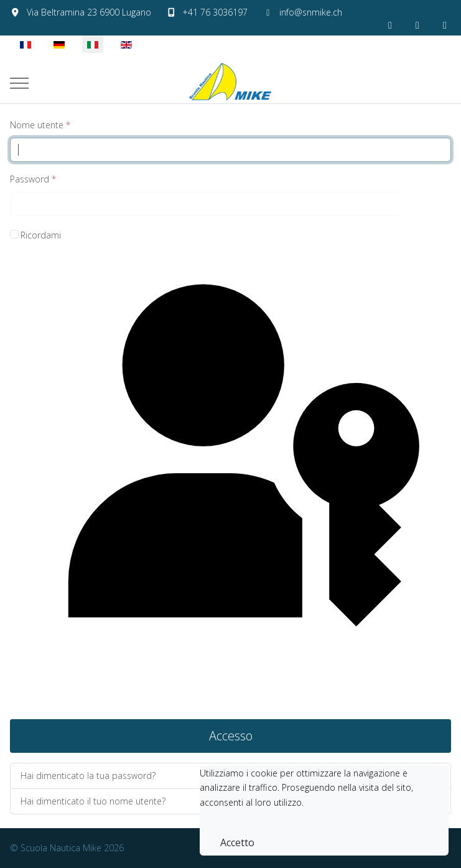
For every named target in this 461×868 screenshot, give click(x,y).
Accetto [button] (237, 842)
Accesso (231, 736)
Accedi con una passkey (230, 480)
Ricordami (41, 235)
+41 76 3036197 (215, 12)
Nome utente (40, 125)
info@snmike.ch (311, 12)
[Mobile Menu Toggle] (19, 83)
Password (33, 179)
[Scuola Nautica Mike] (231, 83)
